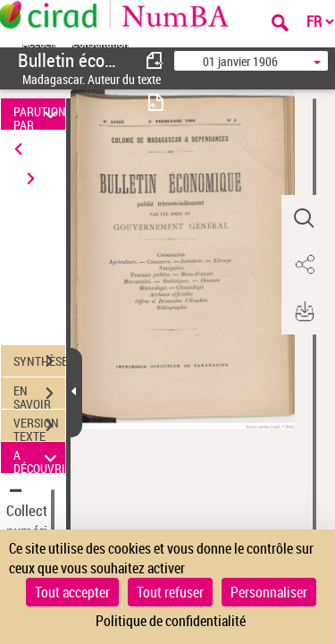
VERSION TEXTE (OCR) (39, 428)
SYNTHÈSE (39, 361)
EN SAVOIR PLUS (39, 395)
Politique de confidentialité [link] (171, 621)
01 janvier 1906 (240, 61)
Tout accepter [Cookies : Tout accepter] (72, 592)
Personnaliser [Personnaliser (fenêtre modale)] (269, 592)
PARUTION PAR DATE (39, 114)
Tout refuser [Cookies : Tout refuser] (170, 592)
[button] (304, 218)
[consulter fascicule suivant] (155, 102)
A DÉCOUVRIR (39, 458)
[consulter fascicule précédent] (155, 60)
